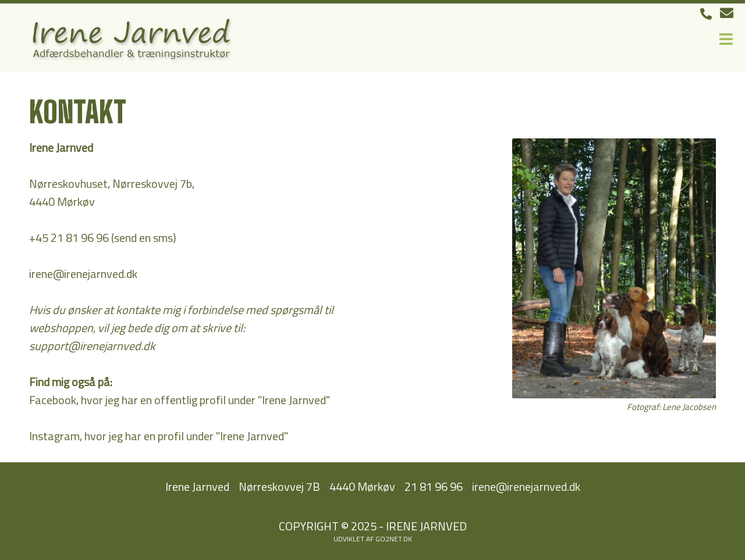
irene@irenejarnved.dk (83, 274)
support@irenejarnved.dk (92, 346)
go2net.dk (394, 539)
